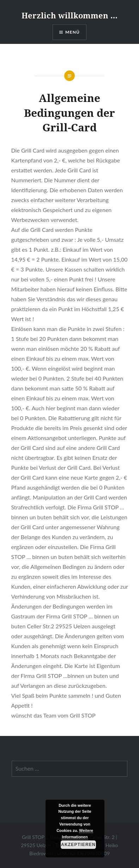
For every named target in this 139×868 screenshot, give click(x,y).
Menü (72, 32)
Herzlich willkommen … (69, 15)
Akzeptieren (78, 845)
